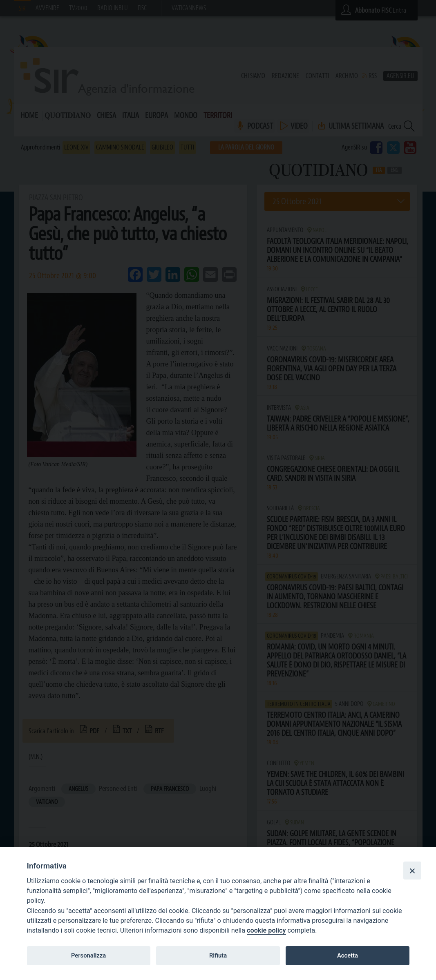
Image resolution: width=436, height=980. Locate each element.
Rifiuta (218, 955)
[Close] (412, 871)
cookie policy (266, 930)
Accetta (348, 955)
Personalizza (88, 955)
